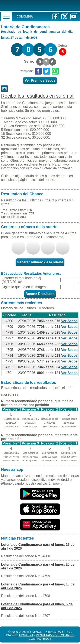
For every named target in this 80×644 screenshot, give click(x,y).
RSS (69, 632)
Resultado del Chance (55, 635)
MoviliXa (26, 635)
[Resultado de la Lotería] (35, 5)
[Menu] (6, 16)
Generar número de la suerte (40, 262)
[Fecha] (69, 280)
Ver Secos (69, 321)
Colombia (25, 16)
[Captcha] (67, 287)
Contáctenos (40, 639)
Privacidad (54, 632)
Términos (34, 632)
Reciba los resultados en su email (38, 96)
